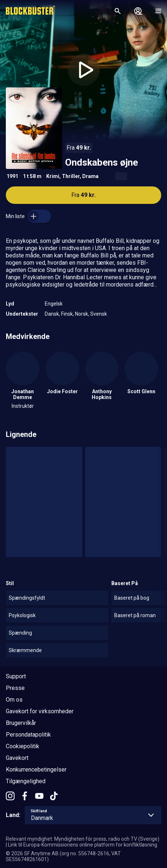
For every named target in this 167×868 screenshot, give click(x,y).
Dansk (52, 314)
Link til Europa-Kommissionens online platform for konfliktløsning (83, 845)
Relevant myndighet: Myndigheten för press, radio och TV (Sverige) (83, 839)
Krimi (53, 176)
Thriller (71, 176)
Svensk (99, 314)
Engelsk (54, 304)
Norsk (81, 314)
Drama (90, 176)
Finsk (67, 314)
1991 (12, 176)
